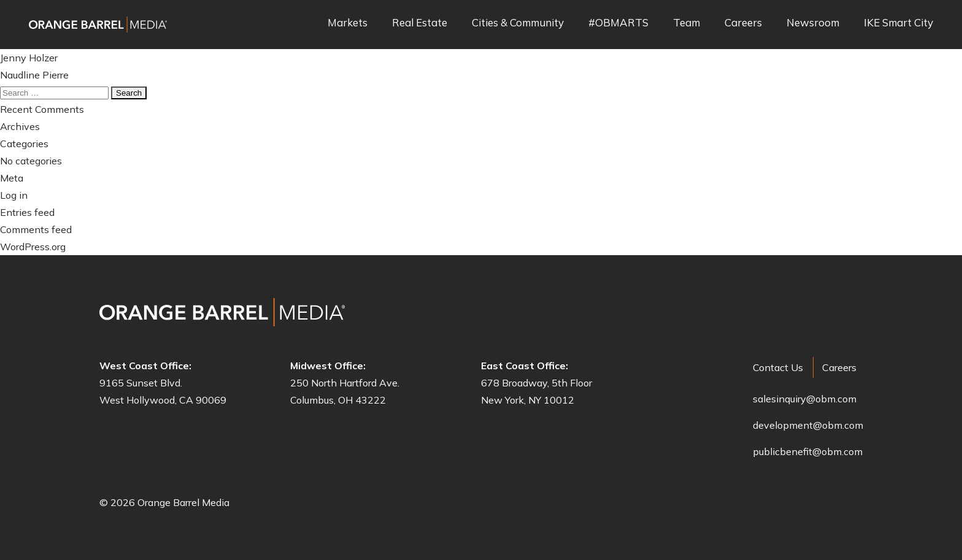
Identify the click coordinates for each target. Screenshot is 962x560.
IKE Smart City (899, 23)
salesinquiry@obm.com (805, 399)
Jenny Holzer (29, 58)
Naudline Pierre (34, 75)
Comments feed (36, 229)
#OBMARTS (618, 23)
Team (687, 23)
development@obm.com (808, 425)
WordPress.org (33, 247)
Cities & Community (518, 23)
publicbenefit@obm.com (808, 451)
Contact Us (778, 367)
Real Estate (420, 23)
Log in (14, 195)
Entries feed (27, 212)
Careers (743, 23)
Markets (348, 23)
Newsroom (813, 23)
